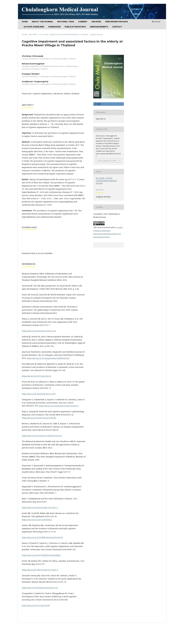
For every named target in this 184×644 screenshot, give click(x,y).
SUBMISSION (54, 27)
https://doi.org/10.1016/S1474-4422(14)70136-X (42, 436)
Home (25, 22)
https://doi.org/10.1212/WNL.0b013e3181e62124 (42, 537)
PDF (99, 104)
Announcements (99, 27)
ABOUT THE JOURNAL (42, 22)
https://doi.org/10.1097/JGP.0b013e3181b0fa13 (41, 555)
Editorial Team (66, 22)
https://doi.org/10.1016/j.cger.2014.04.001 (39, 418)
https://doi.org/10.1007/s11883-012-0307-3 (40, 507)
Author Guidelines (34, 27)
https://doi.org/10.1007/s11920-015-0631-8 (40, 570)
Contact (117, 27)
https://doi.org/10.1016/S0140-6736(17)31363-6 (59, 406)
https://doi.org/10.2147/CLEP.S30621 (37, 520)
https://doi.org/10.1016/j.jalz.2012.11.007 (39, 394)
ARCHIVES (96, 22)
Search (156, 22)
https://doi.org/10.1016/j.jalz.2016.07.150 (39, 331)
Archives (33, 34)
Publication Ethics (75, 27)
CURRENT (83, 22)
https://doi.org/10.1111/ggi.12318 (36, 605)
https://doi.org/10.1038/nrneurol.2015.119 (40, 588)
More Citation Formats (107, 161)
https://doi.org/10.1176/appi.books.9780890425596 (48, 358)
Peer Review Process (117, 22)
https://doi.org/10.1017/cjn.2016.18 (36, 376)
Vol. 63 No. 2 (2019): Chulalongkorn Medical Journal (64, 34)
